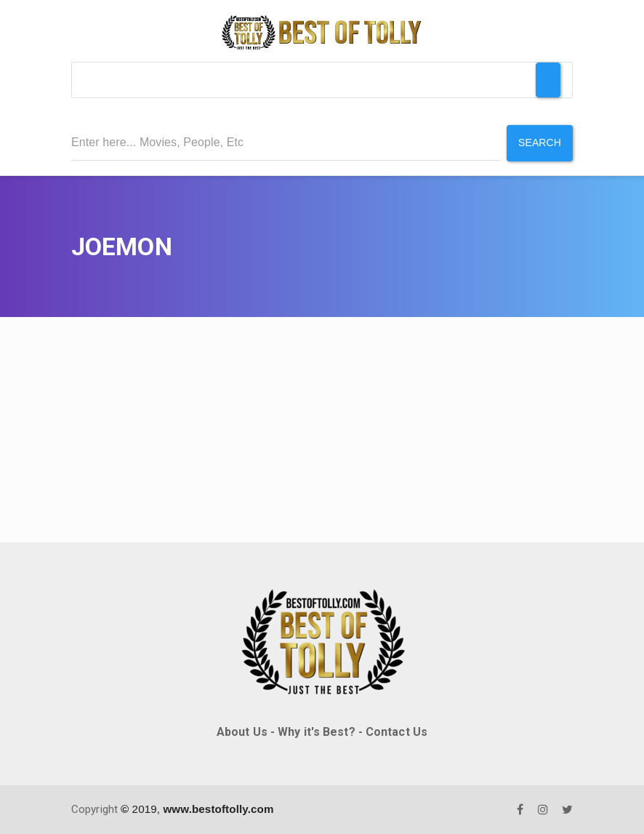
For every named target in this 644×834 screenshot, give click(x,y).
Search (540, 143)
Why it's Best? (316, 732)
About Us (242, 732)
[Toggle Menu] (548, 80)
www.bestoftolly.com (218, 809)
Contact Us (397, 732)
